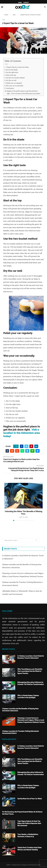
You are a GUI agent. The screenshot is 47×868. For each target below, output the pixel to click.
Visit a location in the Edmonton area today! (21, 433)
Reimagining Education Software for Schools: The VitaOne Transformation (31, 683)
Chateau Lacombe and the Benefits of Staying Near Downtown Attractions (20, 710)
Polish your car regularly (14, 83)
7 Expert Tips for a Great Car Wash (17, 67)
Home (20, 3)
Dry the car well (11, 80)
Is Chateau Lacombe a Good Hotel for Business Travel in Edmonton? (31, 657)
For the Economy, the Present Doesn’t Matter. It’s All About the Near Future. (22, 813)
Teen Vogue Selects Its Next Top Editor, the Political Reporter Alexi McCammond (29, 823)
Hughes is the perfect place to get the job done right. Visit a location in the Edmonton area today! (24, 92)
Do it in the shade (12, 70)
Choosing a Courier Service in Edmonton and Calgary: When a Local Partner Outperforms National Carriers (31, 720)
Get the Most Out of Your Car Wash (30, 799)
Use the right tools (12, 72)
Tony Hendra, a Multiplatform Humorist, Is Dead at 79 (28, 835)
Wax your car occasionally (15, 86)
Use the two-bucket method (15, 78)
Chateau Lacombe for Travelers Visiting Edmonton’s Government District (21, 732)
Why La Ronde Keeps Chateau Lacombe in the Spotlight (28, 697)
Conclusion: (10, 88)
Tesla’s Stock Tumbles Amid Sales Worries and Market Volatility (29, 849)
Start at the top (11, 75)
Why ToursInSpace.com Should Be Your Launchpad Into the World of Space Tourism (30, 671)
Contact (26, 3)
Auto (14, 15)
